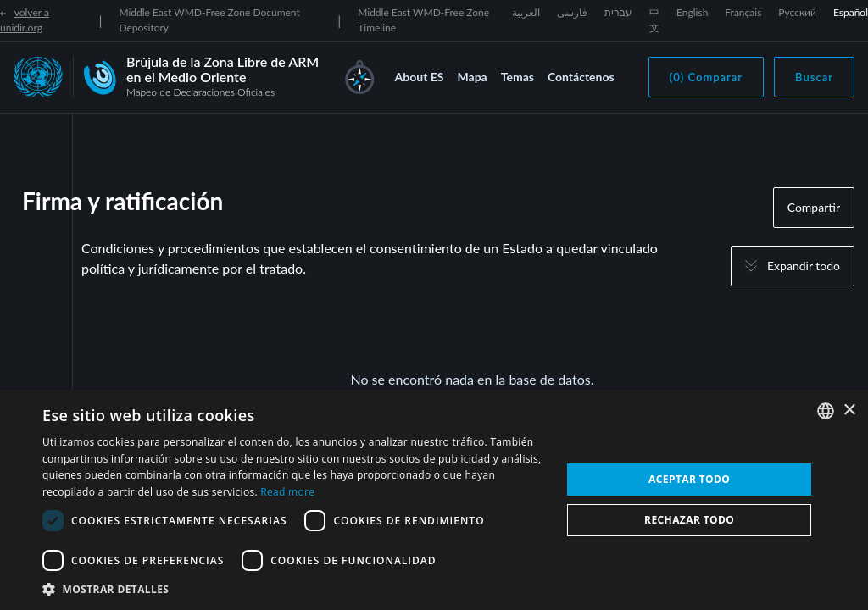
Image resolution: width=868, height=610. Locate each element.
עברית (618, 12)
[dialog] (434, 500)
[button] (294, 589)
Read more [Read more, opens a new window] (287, 492)
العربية (526, 12)
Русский (797, 12)
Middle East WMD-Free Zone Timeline (423, 20)
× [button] (849, 410)
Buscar (814, 77)
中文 (654, 20)
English (692, 12)
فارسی (572, 12)
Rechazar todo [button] (689, 520)
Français (743, 12)
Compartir (814, 207)
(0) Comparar (706, 77)
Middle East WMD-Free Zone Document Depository (209, 20)
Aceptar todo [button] (689, 479)
